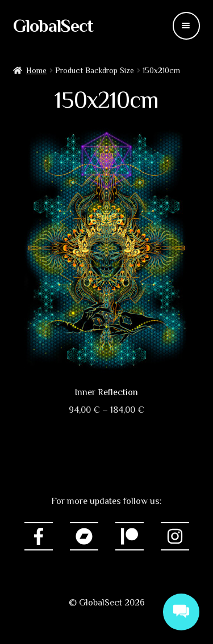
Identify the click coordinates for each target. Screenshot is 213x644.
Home (36, 70)
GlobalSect (53, 26)
